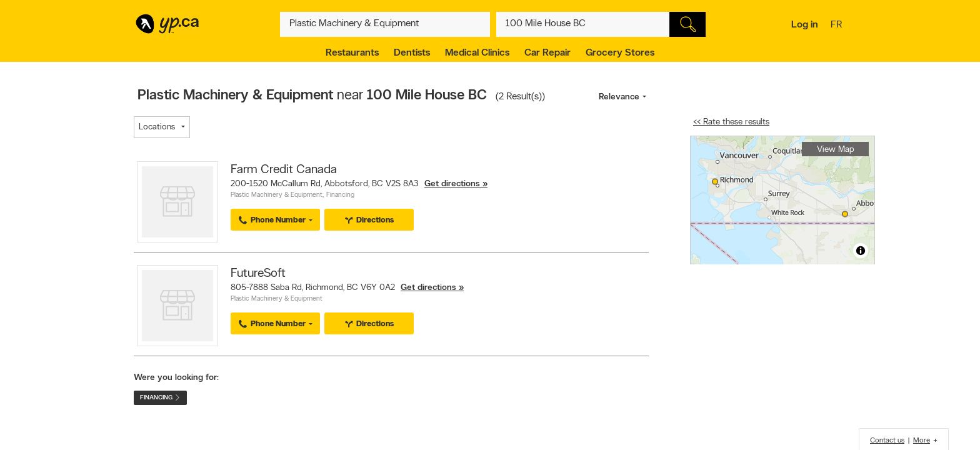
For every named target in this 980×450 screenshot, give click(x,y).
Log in (805, 25)
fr (838, 26)
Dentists (412, 53)
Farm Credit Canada (284, 170)
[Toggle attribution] (861, 251)
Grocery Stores (620, 53)
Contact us (887, 441)
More (922, 441)
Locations (157, 127)
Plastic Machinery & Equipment (277, 195)
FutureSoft (258, 274)
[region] (782, 200)
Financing (340, 195)
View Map (836, 150)
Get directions (452, 184)
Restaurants (352, 53)
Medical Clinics (477, 53)
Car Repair (547, 53)
